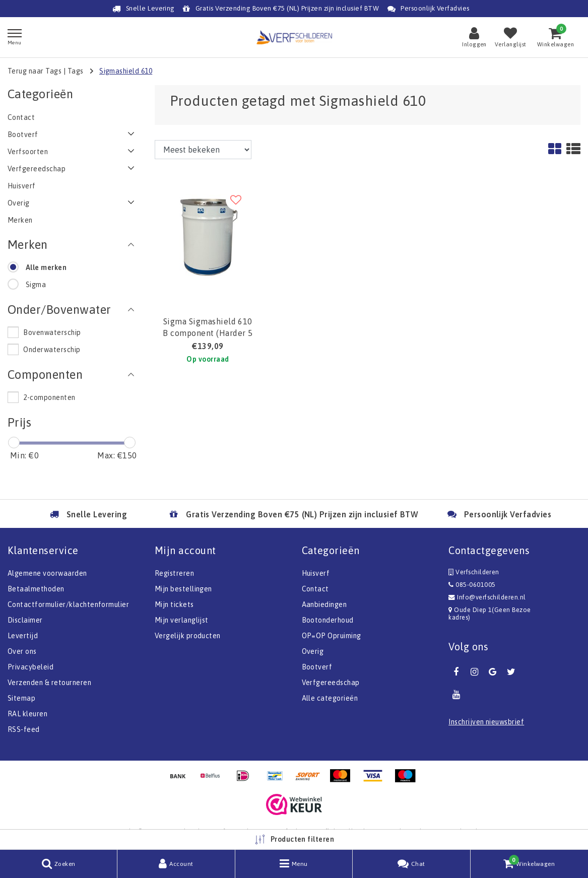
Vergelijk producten (188, 636)
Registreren (174, 573)
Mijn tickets (174, 604)
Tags (76, 71)
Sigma (36, 285)
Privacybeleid (30, 667)
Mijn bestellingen (183, 589)
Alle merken (46, 267)
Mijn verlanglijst (182, 620)
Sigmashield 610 (126, 71)
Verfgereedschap (331, 683)
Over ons (22, 651)
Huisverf (316, 573)
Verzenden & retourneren (49, 683)
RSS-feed (24, 729)
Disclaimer (25, 620)
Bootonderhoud (328, 620)
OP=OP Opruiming (332, 636)
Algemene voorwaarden (47, 573)
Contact (315, 589)
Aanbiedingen (324, 604)
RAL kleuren (27, 714)
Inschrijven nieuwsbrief (486, 722)
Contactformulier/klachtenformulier (68, 604)
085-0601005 (472, 585)
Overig (313, 651)
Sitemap (21, 698)
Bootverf (317, 667)
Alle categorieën (330, 698)
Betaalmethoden (36, 589)
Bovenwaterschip (52, 332)
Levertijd (23, 636)
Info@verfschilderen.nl (487, 597)
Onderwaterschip (52, 350)
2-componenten (49, 397)
